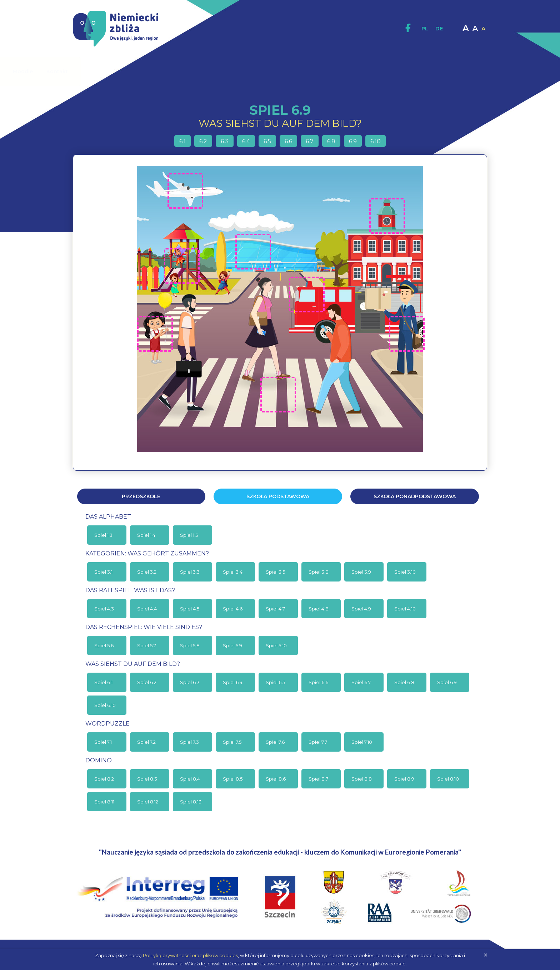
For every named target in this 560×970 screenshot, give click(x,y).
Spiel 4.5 (190, 609)
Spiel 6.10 (105, 705)
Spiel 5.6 (104, 645)
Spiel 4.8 (319, 609)
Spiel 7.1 (103, 742)
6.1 (182, 141)
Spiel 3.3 (190, 572)
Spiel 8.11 (104, 802)
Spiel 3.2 (147, 572)
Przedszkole (141, 496)
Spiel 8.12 (148, 802)
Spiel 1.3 (103, 535)
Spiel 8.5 (233, 779)
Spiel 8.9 (404, 779)
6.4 (246, 141)
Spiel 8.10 (448, 779)
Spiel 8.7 (318, 779)
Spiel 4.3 (104, 609)
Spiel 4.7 (275, 609)
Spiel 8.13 (191, 802)
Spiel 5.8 (190, 645)
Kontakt (451, 71)
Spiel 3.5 (275, 572)
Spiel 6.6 (318, 682)
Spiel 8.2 (104, 779)
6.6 (288, 141)
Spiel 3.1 (103, 572)
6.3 (225, 141)
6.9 (353, 141)
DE (439, 29)
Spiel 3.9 (361, 572)
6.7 (310, 141)
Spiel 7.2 (146, 742)
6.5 (267, 141)
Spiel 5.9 (232, 645)
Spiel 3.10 (405, 572)
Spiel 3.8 (319, 572)
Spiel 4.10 (405, 609)
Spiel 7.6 (275, 742)
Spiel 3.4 (233, 572)
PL (425, 29)
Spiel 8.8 (362, 779)
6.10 (376, 141)
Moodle (417, 71)
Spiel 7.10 (362, 742)
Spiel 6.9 (447, 682)
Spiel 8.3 (147, 779)
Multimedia (376, 71)
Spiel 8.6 (276, 779)
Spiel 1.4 (146, 535)
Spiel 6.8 (404, 682)
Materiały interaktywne (314, 71)
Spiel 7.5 (232, 742)
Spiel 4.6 (233, 609)
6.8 (331, 141)
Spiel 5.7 (147, 645)
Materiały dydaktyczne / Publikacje (224, 71)
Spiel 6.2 (147, 682)
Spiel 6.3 (190, 682)
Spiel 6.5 (275, 682)
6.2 (203, 141)
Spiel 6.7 (361, 682)
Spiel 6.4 (233, 682)
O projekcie (145, 71)
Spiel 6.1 (103, 682)
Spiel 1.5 (189, 535)
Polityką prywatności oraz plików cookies (190, 955)
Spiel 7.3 (189, 742)
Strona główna (93, 71)
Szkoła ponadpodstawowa (415, 496)
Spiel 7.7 (318, 742)
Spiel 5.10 (276, 645)
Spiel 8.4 (190, 779)
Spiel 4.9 (361, 609)
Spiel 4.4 (147, 609)
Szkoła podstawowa (278, 496)
